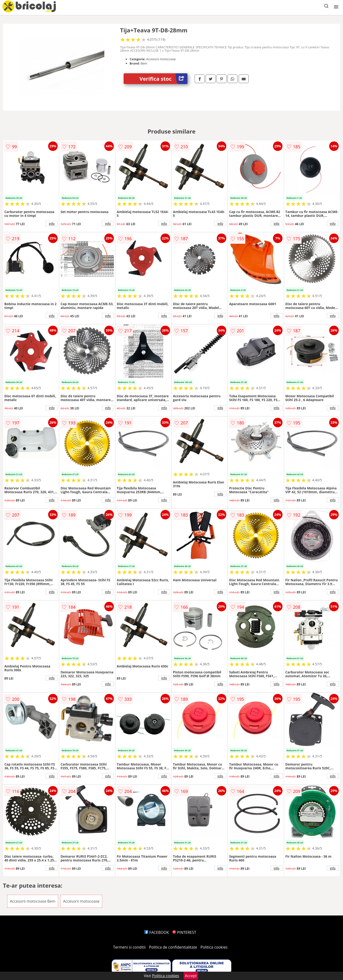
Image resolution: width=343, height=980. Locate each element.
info (52, 224)
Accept (191, 976)
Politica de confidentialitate (173, 947)
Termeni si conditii (129, 947)
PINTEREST (184, 932)
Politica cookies (214, 947)
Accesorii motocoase (81, 901)
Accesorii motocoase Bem (33, 901)
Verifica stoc (164, 79)
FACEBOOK (157, 932)
